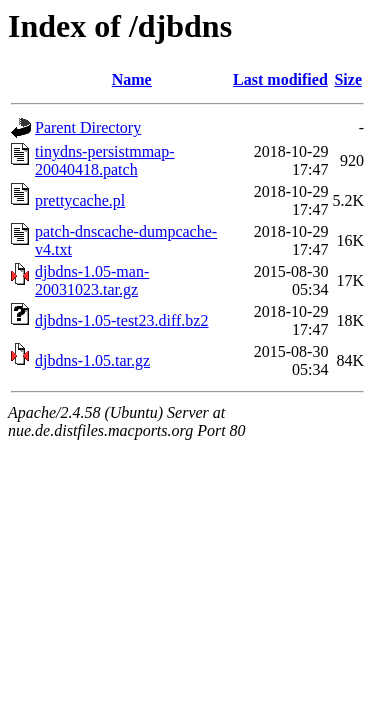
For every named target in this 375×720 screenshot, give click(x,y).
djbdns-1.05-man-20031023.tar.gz (92, 280)
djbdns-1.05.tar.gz (92, 360)
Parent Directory (88, 127)
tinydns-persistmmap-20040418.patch (105, 160)
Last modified (280, 79)
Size (348, 79)
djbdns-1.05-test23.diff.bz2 (121, 320)
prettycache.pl (80, 200)
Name (132, 79)
